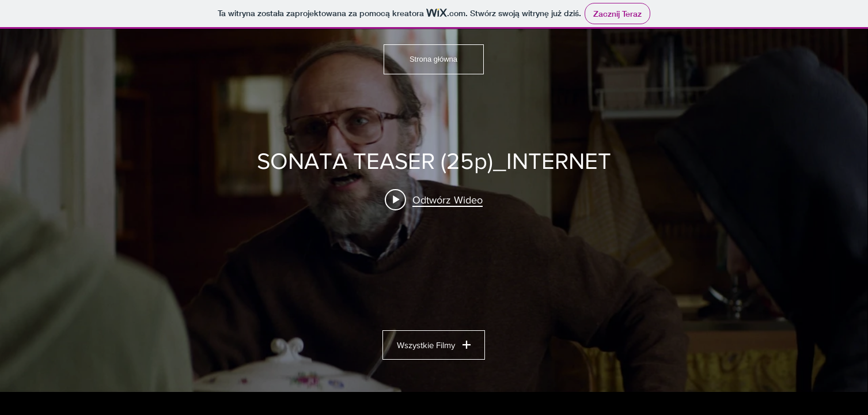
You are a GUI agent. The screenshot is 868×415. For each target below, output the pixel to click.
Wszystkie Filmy (434, 345)
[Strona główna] (434, 59)
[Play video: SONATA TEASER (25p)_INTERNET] (434, 199)
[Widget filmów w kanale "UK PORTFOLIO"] (434, 210)
